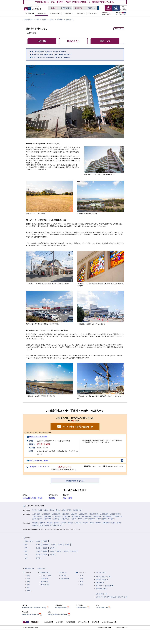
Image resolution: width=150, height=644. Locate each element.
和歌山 (29, 591)
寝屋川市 (92, 519)
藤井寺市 (48, 525)
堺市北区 (71, 523)
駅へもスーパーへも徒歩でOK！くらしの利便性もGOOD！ (51, 54)
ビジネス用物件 (84, 622)
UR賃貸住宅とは (45, 573)
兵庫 (28, 585)
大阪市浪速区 (104, 514)
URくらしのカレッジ (103, 577)
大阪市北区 (57, 519)
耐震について (45, 585)
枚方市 (80, 519)
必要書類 (64, 576)
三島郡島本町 (77, 510)
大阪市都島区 (36, 514)
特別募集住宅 (100, 583)
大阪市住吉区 (97, 516)
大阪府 (44, 20)
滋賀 (28, 576)
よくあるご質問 (100, 573)
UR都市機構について (109, 622)
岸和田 (34, 498)
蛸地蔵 (40, 498)
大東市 (99, 519)
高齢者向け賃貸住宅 (102, 580)
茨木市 (58, 510)
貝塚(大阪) (26, 498)
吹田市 (46, 510)
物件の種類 (45, 582)
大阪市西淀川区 (115, 514)
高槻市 (52, 510)
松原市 (113, 523)
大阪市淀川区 (118, 516)
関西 (38, 20)
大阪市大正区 (83, 514)
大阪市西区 (65, 514)
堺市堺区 (35, 523)
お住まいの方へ (101, 594)
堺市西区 (57, 523)
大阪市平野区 (48, 519)
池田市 (40, 510)
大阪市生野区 (57, 516)
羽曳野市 (35, 525)
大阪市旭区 (67, 516)
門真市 (104, 519)
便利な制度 (45, 579)
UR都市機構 (49, 622)
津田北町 (60, 20)
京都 (28, 579)
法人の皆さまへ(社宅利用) (104, 586)
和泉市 (119, 523)
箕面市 (63, 510)
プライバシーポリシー (104, 628)
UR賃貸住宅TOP (28, 20)
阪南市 (60, 525)
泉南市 (55, 525)
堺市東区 (49, 523)
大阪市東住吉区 (108, 516)
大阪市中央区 (66, 519)
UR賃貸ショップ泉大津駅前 (38, 437)
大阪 (64, 498)
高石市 (42, 525)
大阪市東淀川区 (37, 516)
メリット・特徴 (46, 576)
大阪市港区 (74, 514)
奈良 (28, 588)
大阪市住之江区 (37, 519)
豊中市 (34, 510)
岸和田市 (78, 523)
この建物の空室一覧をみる (74, 481)
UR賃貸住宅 (60, 622)
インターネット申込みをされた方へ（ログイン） (111, 597)
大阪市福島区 (46, 514)
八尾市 (86, 519)
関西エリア (42, 569)
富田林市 (98, 523)
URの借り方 (63, 573)
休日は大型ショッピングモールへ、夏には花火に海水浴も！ (52, 57)
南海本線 (52, 498)
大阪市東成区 (48, 516)
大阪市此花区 (56, 514)
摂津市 (69, 510)
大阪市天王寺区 (94, 514)
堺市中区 (42, 523)
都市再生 (96, 622)
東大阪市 (111, 519)
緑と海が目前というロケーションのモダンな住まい (49, 51)
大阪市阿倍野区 (87, 516)
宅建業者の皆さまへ (102, 589)
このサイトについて (121, 628)
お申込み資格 (65, 579)
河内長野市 (106, 523)
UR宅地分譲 (71, 622)
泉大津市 (85, 523)
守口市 (74, 519)
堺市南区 (64, 523)
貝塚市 (52, 20)
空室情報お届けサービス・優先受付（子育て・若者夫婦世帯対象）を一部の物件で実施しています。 (75, 2)
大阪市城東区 (76, 516)
